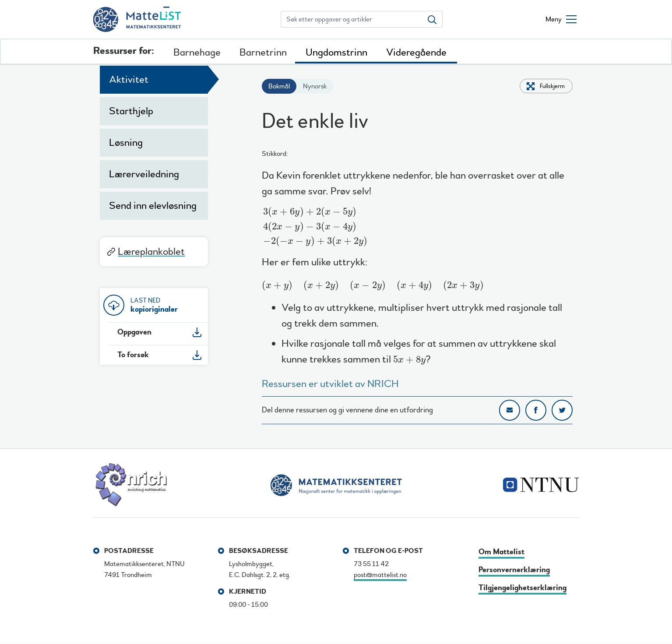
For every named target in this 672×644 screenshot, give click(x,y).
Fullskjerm (552, 86)
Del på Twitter (562, 410)
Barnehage (197, 52)
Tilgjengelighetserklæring (522, 588)
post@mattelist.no (380, 575)
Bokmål (279, 86)
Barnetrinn (263, 52)
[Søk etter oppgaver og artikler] (352, 19)
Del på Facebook (536, 410)
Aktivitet (129, 79)
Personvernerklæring (514, 570)
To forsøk (133, 355)
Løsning (126, 143)
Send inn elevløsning (153, 206)
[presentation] (315, 227)
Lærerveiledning (144, 174)
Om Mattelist (501, 552)
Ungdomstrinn (336, 52)
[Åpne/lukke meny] (561, 19)
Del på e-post (510, 410)
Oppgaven (134, 332)
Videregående (416, 52)
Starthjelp (131, 111)
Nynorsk (315, 86)
